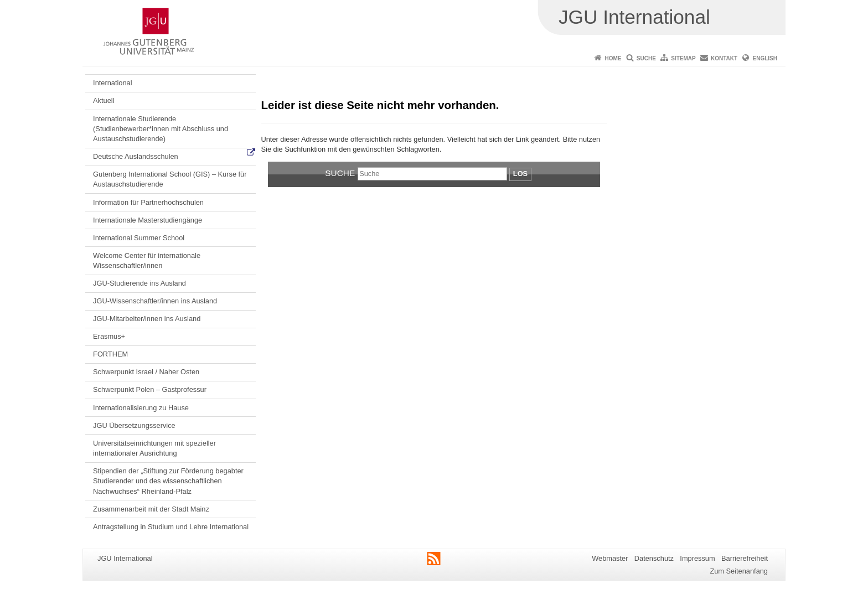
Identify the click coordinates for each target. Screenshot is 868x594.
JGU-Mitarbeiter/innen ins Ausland (147, 319)
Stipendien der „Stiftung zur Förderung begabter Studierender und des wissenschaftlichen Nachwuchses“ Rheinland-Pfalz (168, 481)
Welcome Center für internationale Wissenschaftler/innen (147, 260)
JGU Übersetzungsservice (134, 425)
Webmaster (610, 558)
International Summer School (139, 238)
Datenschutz (654, 558)
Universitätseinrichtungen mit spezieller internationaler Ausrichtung (154, 448)
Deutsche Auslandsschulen (136, 156)
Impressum (697, 558)
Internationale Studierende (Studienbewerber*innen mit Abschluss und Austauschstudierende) (161, 129)
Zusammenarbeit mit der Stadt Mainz (151, 509)
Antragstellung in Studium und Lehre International (171, 527)
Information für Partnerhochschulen (148, 202)
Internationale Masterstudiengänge (148, 220)
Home (613, 58)
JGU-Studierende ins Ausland (139, 283)
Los (520, 174)
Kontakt (724, 58)
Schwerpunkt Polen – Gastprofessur (150, 389)
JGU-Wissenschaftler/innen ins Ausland (155, 301)
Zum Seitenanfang (739, 571)
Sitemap (683, 58)
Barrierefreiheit (745, 558)
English (765, 58)
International (112, 83)
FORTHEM (110, 354)
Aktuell (104, 100)
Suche (646, 58)
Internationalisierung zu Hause (141, 408)
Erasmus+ (109, 336)
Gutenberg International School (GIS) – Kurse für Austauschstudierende (170, 179)
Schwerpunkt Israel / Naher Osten (146, 372)
